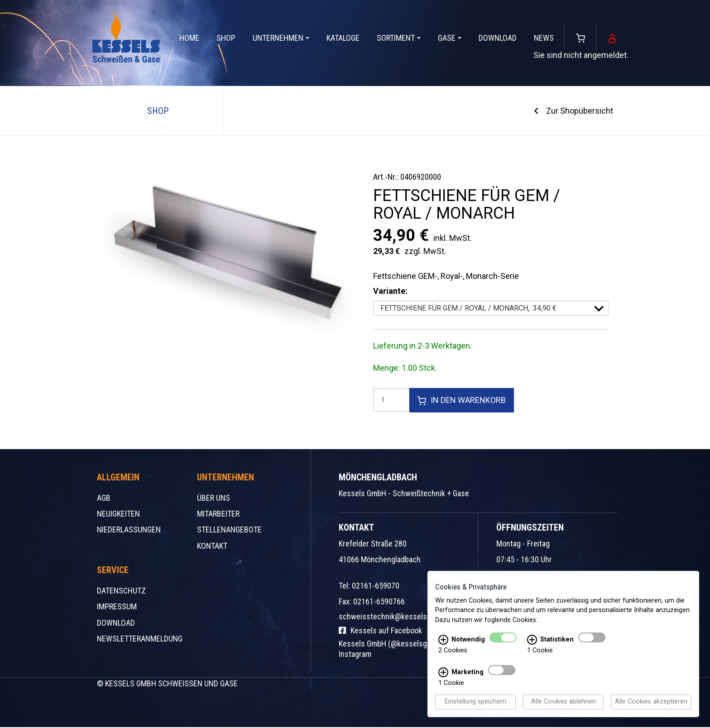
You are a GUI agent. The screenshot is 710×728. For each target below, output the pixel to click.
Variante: (390, 291)
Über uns (213, 499)
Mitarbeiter (218, 515)
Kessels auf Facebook (380, 631)
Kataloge (343, 38)
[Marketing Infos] (443, 673)
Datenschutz (121, 591)
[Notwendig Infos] (443, 641)
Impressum (117, 607)
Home (189, 38)
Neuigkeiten (118, 515)
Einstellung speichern (475, 702)
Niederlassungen (129, 530)
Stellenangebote (229, 530)
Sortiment (399, 38)
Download (498, 38)
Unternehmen (281, 38)
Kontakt (212, 546)
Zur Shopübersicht (580, 111)
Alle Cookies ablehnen (564, 702)
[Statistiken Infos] (532, 641)
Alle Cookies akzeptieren (651, 702)
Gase (450, 38)
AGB (104, 499)
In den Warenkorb (462, 401)
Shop (226, 38)
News (544, 38)
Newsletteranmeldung (140, 639)
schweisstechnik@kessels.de (388, 617)
